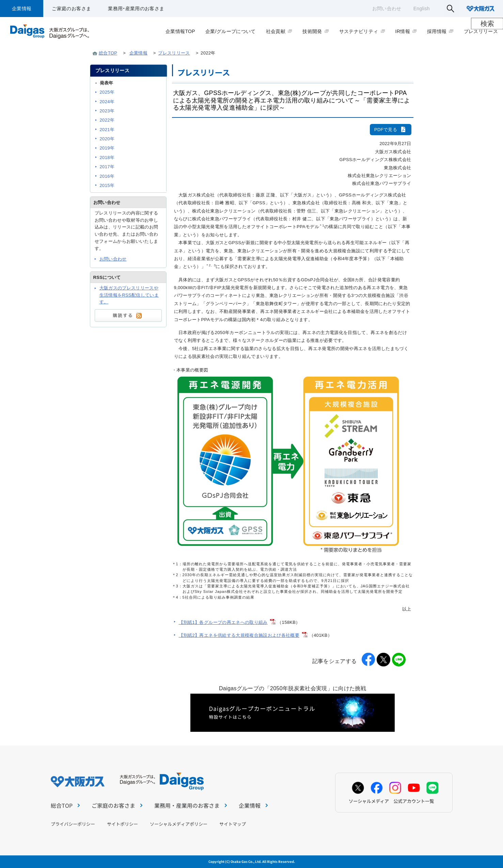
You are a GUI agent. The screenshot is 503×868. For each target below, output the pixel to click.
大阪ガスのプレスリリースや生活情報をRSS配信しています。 (129, 295)
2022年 (107, 120)
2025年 (107, 92)
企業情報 (22, 9)
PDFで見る (391, 130)
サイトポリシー (122, 824)
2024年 (107, 102)
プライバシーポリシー (73, 824)
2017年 (107, 167)
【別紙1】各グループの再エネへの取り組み (223, 622)
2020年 (107, 139)
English (422, 9)
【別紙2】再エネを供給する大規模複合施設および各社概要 (239, 635)
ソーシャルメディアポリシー (179, 824)
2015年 (107, 185)
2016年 (107, 176)
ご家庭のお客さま (71, 9)
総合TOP (108, 53)
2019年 (107, 148)
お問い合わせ (387, 9)
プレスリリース (174, 53)
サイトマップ (233, 824)
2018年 (107, 157)
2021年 (107, 130)
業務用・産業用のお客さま (136, 9)
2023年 (107, 111)
